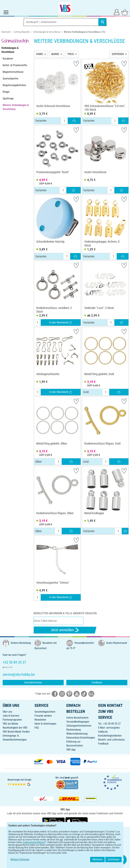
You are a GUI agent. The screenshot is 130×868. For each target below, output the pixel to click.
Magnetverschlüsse (13, 72)
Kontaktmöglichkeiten (110, 736)
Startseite (6, 32)
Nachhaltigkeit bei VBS (15, 728)
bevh (67, 778)
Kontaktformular (33, 682)
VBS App (71, 750)
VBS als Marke (10, 724)
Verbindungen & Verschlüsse (47, 32)
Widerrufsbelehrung (77, 734)
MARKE (55, 54)
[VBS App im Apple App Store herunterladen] (76, 821)
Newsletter (40, 720)
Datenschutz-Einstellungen (81, 738)
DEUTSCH (65, 832)
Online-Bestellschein (77, 718)
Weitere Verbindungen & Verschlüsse (16, 107)
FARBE (39, 54)
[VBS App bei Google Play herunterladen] (54, 821)
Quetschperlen (10, 79)
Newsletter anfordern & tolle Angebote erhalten (65, 613)
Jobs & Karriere (11, 716)
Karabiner (8, 59)
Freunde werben (43, 716)
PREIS (71, 54)
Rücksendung (73, 730)
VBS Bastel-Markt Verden (16, 732)
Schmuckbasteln (22, 32)
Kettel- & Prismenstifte (15, 65)
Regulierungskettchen (14, 85)
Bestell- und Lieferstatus (111, 740)
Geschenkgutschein (45, 712)
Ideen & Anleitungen (45, 724)
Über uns (7, 712)
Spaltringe (8, 98)
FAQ (37, 728)
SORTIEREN (118, 54)
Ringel (6, 92)
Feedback (97, 682)
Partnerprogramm (12, 720)
